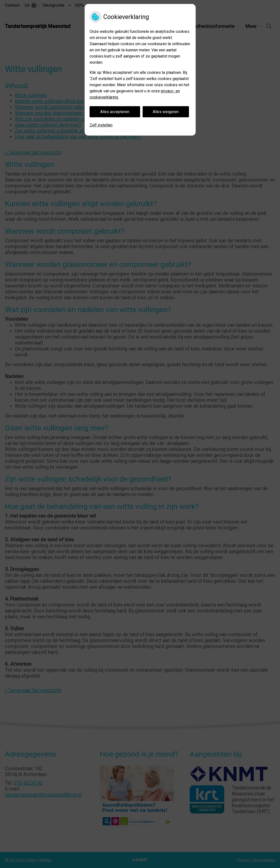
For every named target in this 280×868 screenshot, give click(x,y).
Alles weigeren (166, 112)
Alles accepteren (115, 112)
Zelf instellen (101, 125)
